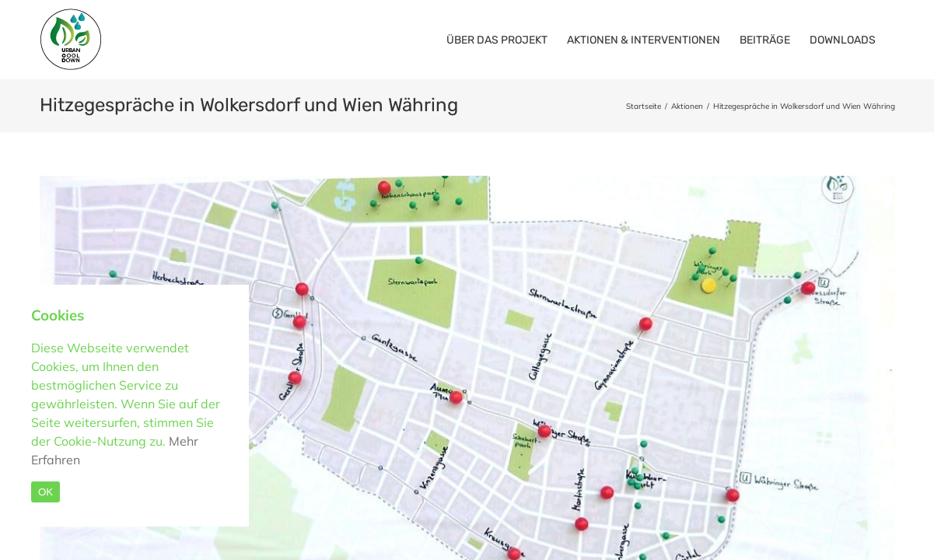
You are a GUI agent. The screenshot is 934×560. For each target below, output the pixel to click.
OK (45, 492)
